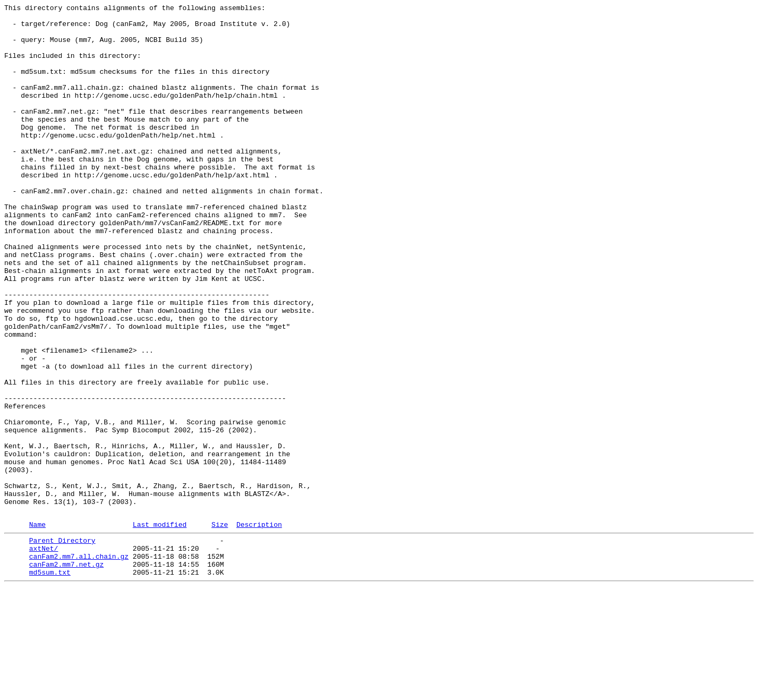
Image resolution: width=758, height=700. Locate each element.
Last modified (160, 628)
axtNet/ (44, 655)
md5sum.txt (50, 684)
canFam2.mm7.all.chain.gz (79, 664)
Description (259, 628)
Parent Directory (62, 645)
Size (220, 628)
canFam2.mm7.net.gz (66, 674)
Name (37, 628)
